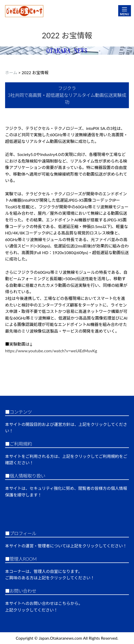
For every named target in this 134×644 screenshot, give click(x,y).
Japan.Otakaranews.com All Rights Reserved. (78, 638)
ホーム (11, 72)
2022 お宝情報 (67, 35)
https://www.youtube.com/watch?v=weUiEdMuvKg (51, 351)
